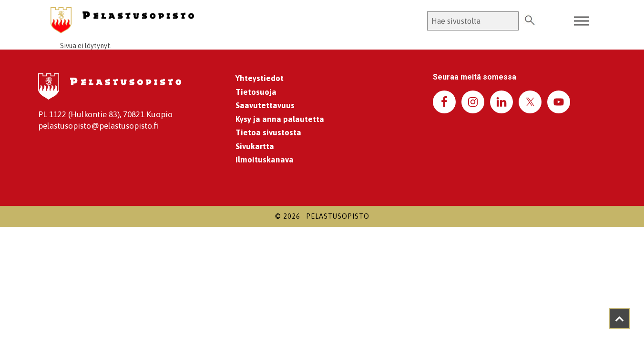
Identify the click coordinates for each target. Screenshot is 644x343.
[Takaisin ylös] (619, 318)
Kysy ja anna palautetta (280, 119)
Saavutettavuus (265, 105)
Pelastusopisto (338, 216)
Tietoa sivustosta (268, 132)
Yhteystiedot (260, 78)
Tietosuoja (256, 92)
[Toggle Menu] (582, 21)
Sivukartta (255, 146)
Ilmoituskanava (265, 160)
